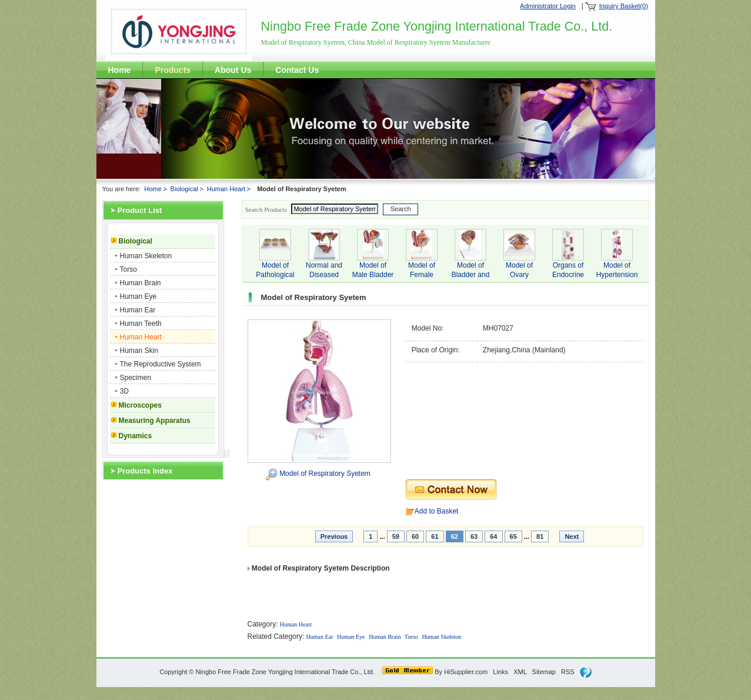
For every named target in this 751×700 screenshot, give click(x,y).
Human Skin (139, 351)
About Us (233, 70)
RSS (568, 672)
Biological (184, 189)
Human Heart (226, 189)
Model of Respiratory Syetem (325, 474)
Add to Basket (437, 511)
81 (540, 536)
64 (493, 536)
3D (124, 391)
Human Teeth (141, 324)
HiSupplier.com (466, 672)
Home (120, 70)
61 (435, 536)
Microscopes (140, 405)
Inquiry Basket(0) (624, 6)
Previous (334, 536)
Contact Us (297, 70)
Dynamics (136, 436)
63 (474, 536)
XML (520, 672)
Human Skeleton (146, 256)
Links (500, 672)
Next (572, 536)
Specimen (136, 378)
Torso (128, 269)
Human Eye (138, 296)
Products (173, 70)
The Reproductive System (161, 364)
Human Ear (138, 310)
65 (513, 536)
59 (396, 536)
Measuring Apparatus (155, 421)
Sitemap (544, 672)
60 (415, 536)
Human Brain (141, 283)
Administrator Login (548, 6)
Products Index (145, 471)
